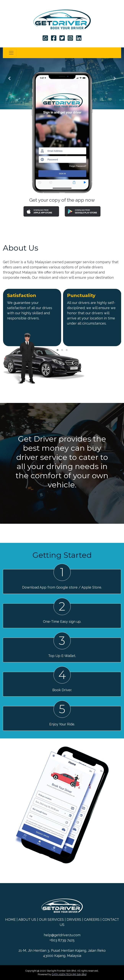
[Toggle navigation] (11, 53)
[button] (9, 78)
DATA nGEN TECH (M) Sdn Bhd (69, 974)
